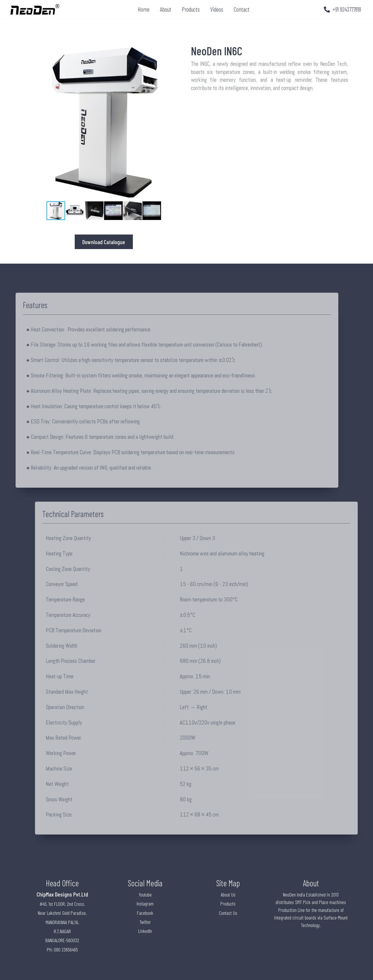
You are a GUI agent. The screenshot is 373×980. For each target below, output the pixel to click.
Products (191, 9)
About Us (228, 894)
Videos (217, 9)
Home (144, 9)
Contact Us (228, 913)
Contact (242, 9)
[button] (177, 122)
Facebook (145, 913)
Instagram (145, 903)
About (166, 9)
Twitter (145, 922)
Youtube (145, 894)
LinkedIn (145, 931)
